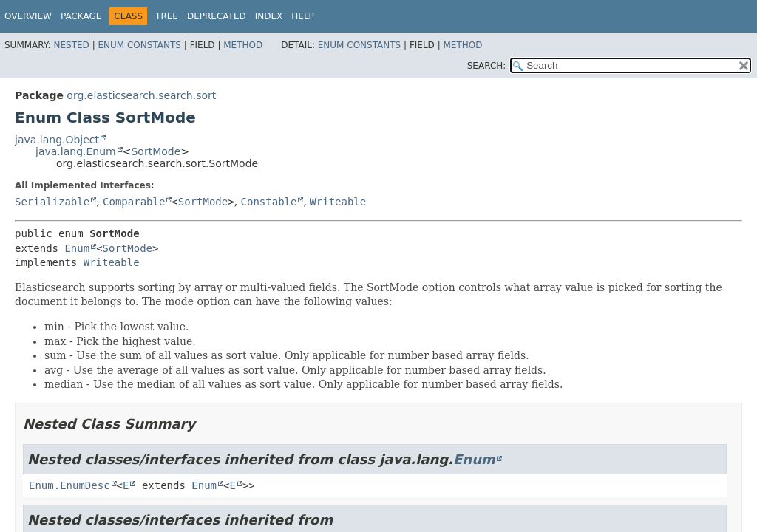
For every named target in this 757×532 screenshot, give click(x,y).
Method (243, 45)
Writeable (338, 202)
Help (303, 16)
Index (269, 16)
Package (81, 16)
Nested (71, 45)
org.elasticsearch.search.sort (141, 95)
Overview (28, 16)
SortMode (156, 151)
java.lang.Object (57, 140)
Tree (167, 16)
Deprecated (217, 16)
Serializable (52, 202)
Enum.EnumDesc (69, 485)
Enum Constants (139, 45)
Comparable (134, 202)
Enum (77, 248)
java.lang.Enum (76, 151)
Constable (269, 202)
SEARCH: (487, 66)
